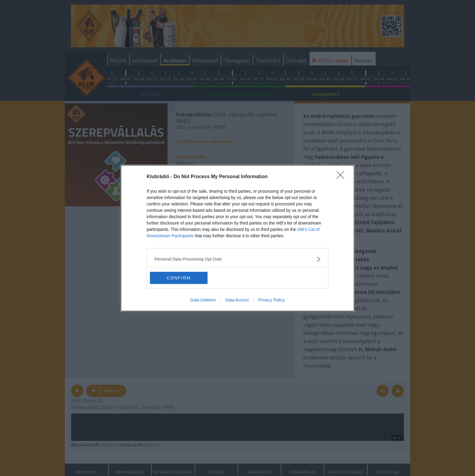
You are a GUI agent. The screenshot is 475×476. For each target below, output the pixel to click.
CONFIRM (179, 278)
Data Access (237, 300)
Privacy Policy (272, 300)
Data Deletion (203, 300)
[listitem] (237, 259)
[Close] (342, 177)
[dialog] (237, 238)
